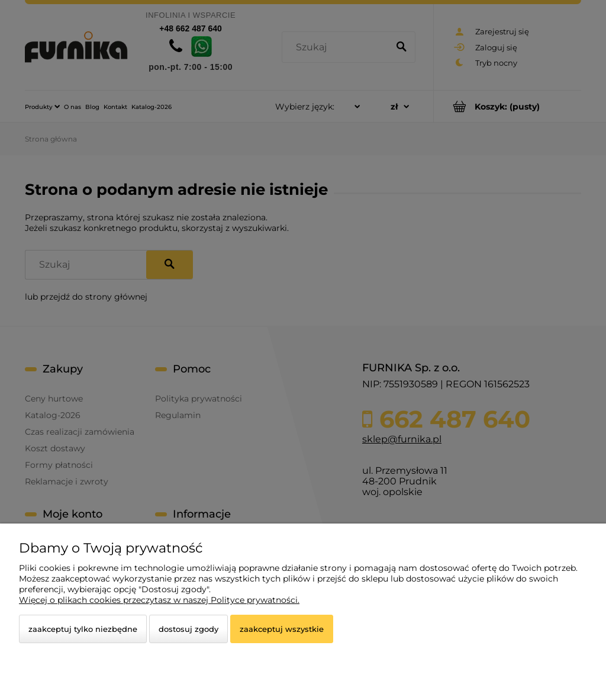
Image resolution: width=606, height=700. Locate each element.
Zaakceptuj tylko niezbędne (83, 629)
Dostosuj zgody (188, 629)
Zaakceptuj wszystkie (282, 629)
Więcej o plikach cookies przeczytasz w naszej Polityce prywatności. (159, 600)
